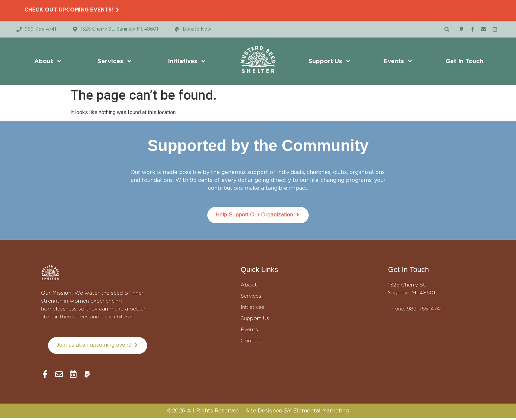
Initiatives (187, 61)
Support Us (330, 61)
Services (115, 61)
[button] (447, 29)
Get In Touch (464, 61)
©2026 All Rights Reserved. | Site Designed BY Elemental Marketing (258, 413)
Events (398, 61)
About (48, 61)
